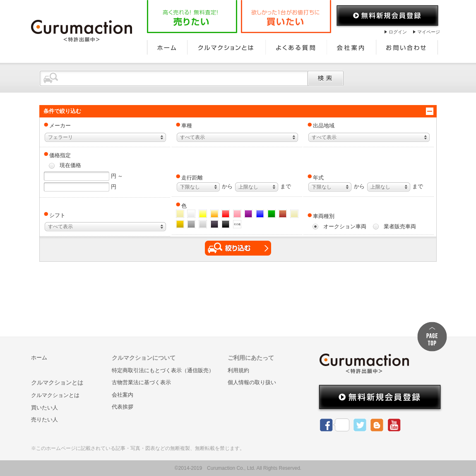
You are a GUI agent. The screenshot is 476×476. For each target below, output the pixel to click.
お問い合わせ (407, 47)
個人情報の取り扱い (252, 382)
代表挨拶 (123, 407)
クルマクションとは (226, 47)
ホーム (167, 47)
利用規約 (238, 370)
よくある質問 (296, 47)
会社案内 (352, 47)
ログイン (398, 32)
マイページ (429, 32)
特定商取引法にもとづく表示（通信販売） (163, 370)
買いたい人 (44, 408)
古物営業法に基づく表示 (141, 382)
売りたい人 (44, 420)
